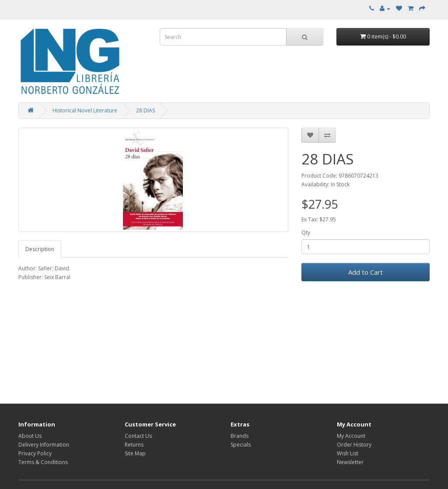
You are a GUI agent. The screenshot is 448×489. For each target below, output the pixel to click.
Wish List (348, 453)
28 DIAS (145, 110)
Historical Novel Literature (85, 110)
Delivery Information (44, 445)
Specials (241, 445)
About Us (30, 436)
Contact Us (138, 436)
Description (40, 249)
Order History (354, 445)
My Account (351, 436)
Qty (306, 232)
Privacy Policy (35, 453)
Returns (134, 445)
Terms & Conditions (43, 462)
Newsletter (350, 462)
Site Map (135, 453)
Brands (240, 436)
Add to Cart (366, 272)
